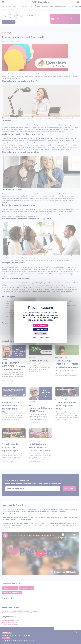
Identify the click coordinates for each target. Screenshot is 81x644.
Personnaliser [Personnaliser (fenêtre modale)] (40, 334)
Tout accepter (40, 326)
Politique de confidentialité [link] (40, 337)
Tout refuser (41, 330)
